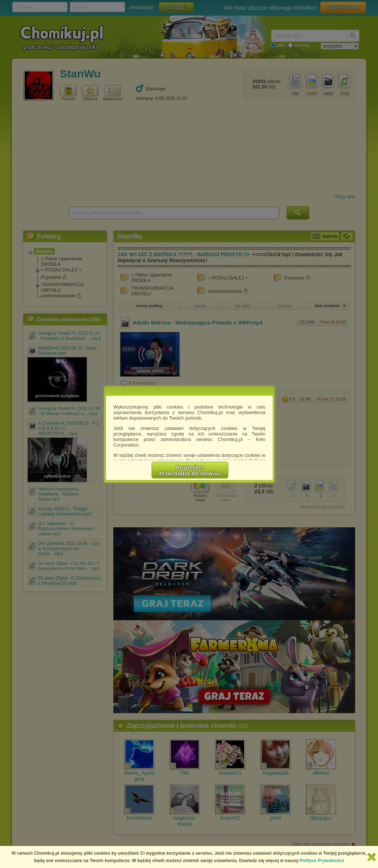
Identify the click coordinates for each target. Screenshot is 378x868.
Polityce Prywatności (322, 861)
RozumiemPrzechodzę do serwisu (190, 470)
